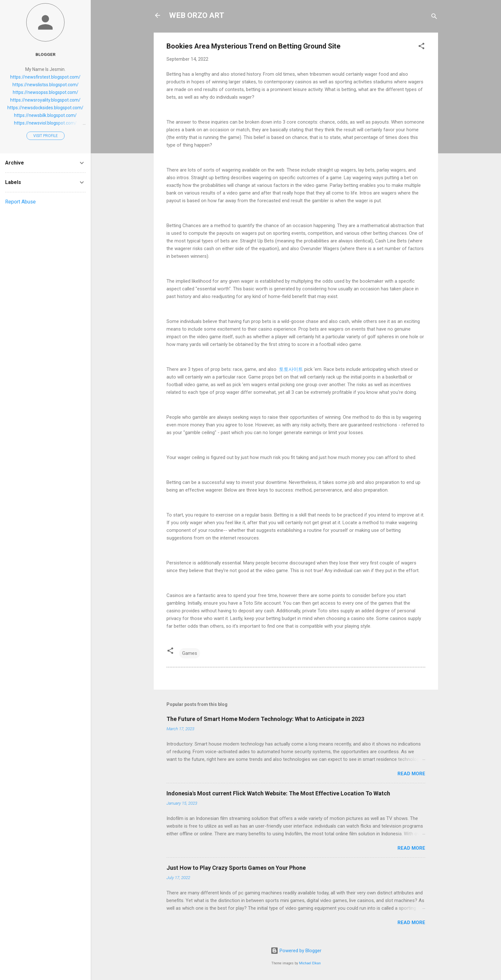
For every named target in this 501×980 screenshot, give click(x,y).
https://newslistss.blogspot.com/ (46, 85)
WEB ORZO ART (197, 15)
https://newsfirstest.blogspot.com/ (45, 77)
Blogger (46, 54)
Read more (411, 774)
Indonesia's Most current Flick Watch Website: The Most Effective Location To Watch (278, 793)
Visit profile (46, 136)
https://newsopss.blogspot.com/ (46, 92)
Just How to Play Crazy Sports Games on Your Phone (236, 868)
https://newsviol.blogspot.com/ (45, 123)
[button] (421, 47)
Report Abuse (20, 202)
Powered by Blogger (296, 951)
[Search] (434, 17)
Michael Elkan (310, 963)
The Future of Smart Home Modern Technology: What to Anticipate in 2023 (265, 719)
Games (190, 653)
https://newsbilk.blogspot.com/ (45, 115)
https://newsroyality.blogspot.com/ (45, 100)
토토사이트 (290, 369)
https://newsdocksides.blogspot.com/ (45, 108)
